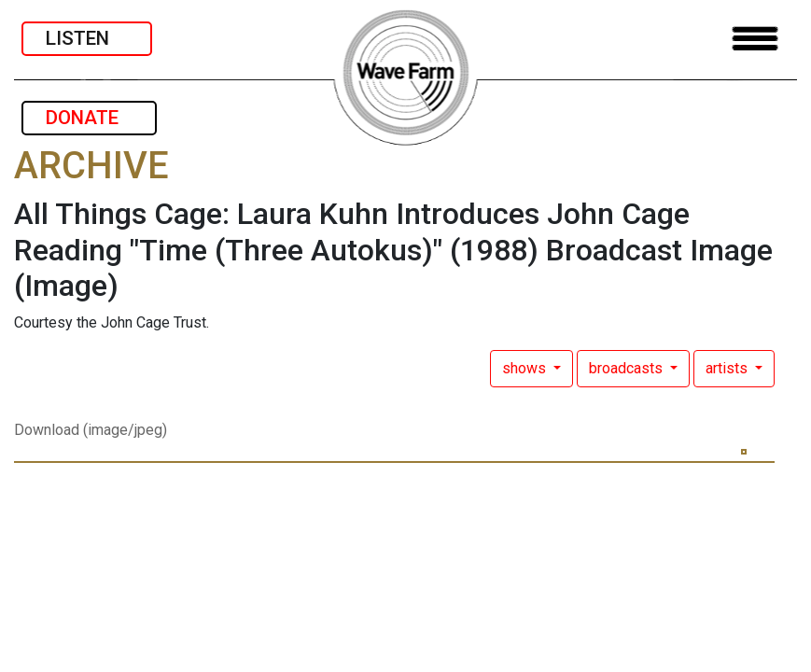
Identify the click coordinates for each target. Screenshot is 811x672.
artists (728, 368)
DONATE (89, 118)
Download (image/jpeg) (91, 430)
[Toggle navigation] (755, 39)
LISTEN (87, 38)
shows (526, 368)
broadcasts (628, 368)
